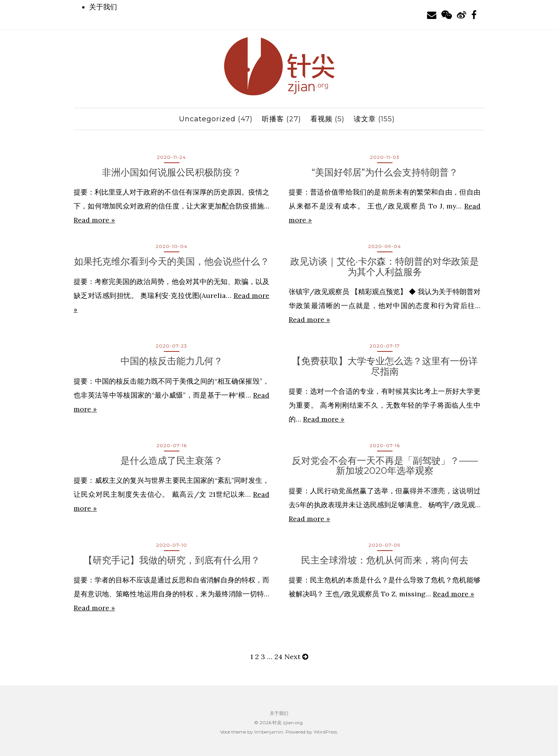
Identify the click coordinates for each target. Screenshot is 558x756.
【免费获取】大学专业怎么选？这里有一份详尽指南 (385, 366)
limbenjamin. (269, 732)
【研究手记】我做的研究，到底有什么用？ (172, 560)
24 (278, 657)
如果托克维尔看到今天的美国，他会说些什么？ (172, 261)
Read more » (94, 220)
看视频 (321, 119)
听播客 (273, 119)
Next (296, 657)
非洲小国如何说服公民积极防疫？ (172, 172)
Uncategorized (207, 119)
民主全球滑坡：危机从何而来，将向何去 (385, 560)
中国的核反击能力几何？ (172, 361)
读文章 (365, 119)
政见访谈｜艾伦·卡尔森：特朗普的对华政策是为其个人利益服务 (385, 266)
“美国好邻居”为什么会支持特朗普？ (385, 172)
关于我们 (103, 7)
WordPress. (326, 732)
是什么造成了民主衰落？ (172, 461)
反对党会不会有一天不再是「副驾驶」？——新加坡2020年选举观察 (385, 466)
